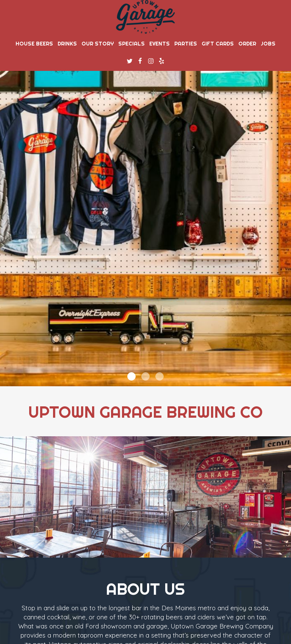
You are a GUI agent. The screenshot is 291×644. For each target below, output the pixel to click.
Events (160, 44)
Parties (186, 44)
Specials (131, 44)
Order (247, 44)
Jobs (268, 44)
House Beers (34, 44)
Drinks (67, 44)
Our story (98, 44)
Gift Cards (218, 44)
